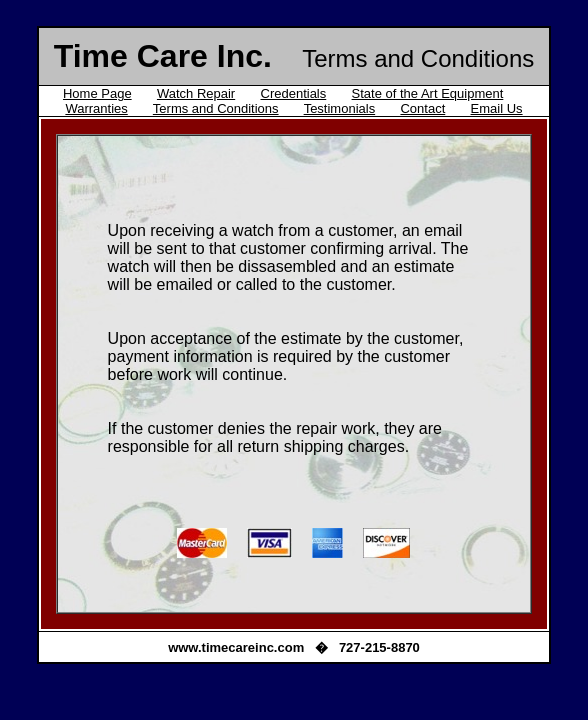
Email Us (497, 108)
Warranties (96, 108)
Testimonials (340, 108)
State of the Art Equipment (428, 93)
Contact (422, 108)
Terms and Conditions (216, 108)
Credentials (294, 93)
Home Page (97, 93)
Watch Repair (196, 93)
